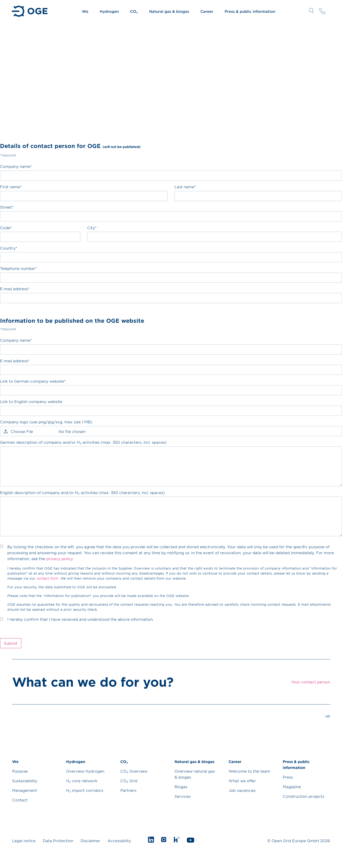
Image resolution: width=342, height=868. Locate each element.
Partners (128, 790)
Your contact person (322, 11)
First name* (11, 187)
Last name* (185, 187)
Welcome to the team (249, 771)
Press (288, 777)
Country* (9, 248)
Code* (6, 228)
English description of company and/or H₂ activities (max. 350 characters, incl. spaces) (82, 492)
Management (25, 790)
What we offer (242, 781)
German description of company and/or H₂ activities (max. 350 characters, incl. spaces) (83, 442)
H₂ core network (82, 781)
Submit (11, 643)
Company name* (16, 166)
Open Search (312, 11)
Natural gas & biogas (169, 11)
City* (92, 228)
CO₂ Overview (134, 771)
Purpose (20, 771)
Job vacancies (242, 790)
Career (207, 11)
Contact (20, 800)
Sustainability (25, 781)
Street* (7, 207)
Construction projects (303, 796)
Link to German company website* (33, 381)
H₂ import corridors (85, 790)
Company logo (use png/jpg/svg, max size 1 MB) (46, 422)
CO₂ (134, 11)
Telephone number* (18, 268)
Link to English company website (31, 401)
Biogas (181, 787)
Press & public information (250, 11)
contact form (47, 578)
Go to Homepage (30, 11)
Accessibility (119, 841)
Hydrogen (109, 11)
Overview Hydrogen (85, 771)
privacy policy (59, 559)
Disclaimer (90, 841)
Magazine (292, 787)
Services (183, 796)
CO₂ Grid (129, 781)
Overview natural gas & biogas (195, 774)
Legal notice (24, 841)
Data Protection (58, 841)
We (85, 11)
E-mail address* (15, 289)
